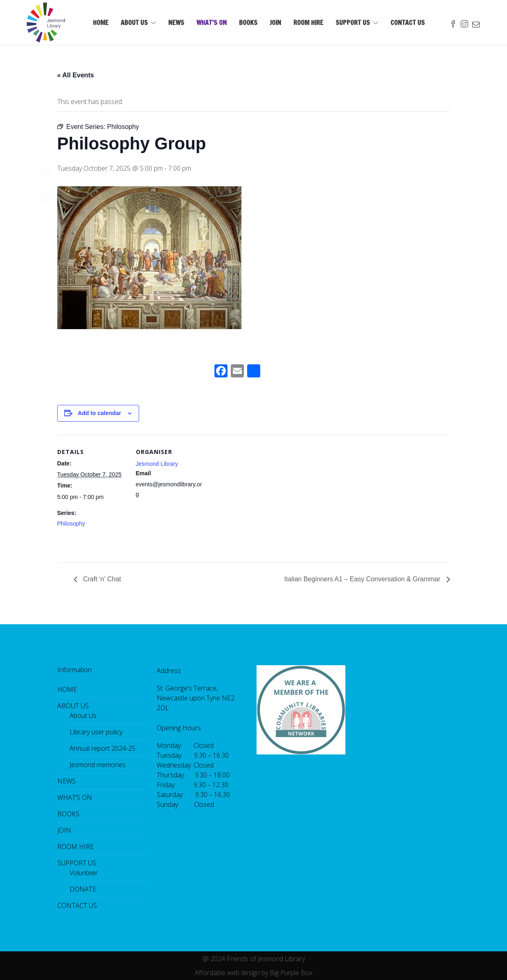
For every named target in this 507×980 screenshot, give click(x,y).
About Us (83, 716)
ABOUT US (134, 23)
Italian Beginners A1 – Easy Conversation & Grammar (363, 579)
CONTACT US (408, 23)
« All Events (76, 75)
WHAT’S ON (212, 23)
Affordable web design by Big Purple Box (254, 973)
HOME (101, 23)
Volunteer (84, 873)
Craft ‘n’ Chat (101, 579)
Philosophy (71, 524)
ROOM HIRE (308, 23)
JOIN (275, 23)
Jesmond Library (157, 464)
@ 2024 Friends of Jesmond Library (254, 959)
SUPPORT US (353, 23)
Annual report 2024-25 (103, 748)
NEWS (176, 23)
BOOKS (248, 23)
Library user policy (96, 732)
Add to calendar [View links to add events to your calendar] (99, 413)
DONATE (83, 889)
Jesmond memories (98, 765)
